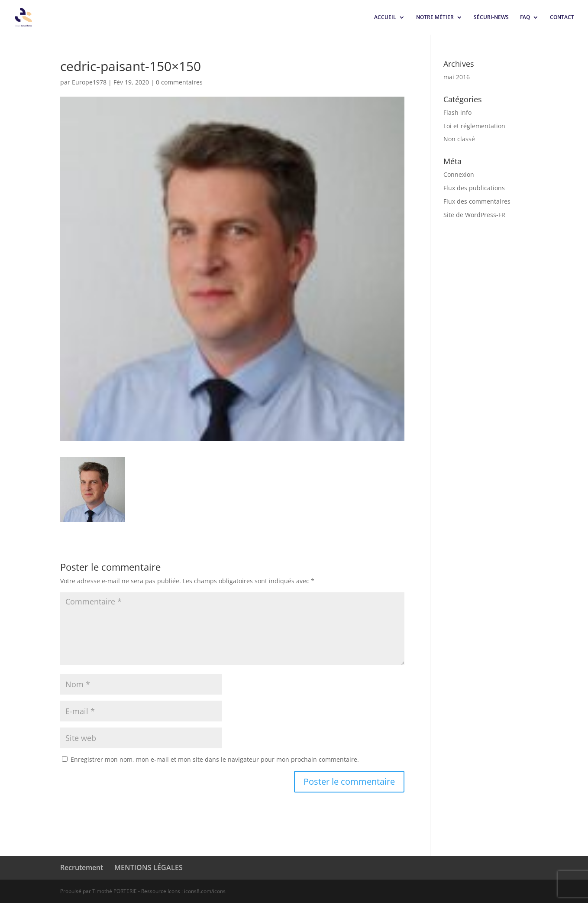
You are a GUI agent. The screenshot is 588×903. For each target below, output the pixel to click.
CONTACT (562, 18)
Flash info (457, 112)
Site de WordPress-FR (474, 215)
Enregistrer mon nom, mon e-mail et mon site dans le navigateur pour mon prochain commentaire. (215, 759)
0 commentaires (179, 82)
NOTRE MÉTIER (435, 18)
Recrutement (82, 867)
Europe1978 (89, 82)
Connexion (459, 174)
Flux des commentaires (477, 201)
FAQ (525, 18)
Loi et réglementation (474, 126)
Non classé (459, 139)
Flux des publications (474, 188)
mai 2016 (457, 77)
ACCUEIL (385, 18)
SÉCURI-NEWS (491, 18)
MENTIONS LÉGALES (149, 867)
